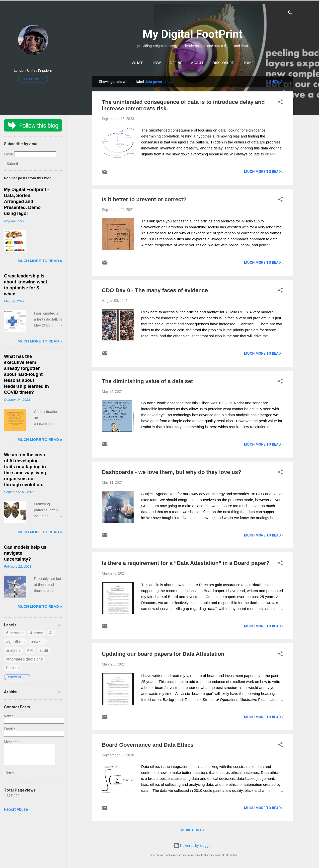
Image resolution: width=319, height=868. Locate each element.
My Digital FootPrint (193, 34)
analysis (13, 650)
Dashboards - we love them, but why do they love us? (172, 472)
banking (13, 668)
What (137, 63)
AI (51, 633)
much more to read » (264, 172)
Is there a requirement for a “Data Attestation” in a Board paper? (186, 563)
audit (44, 650)
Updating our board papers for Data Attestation (163, 654)
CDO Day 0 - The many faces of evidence (155, 290)
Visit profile (33, 79)
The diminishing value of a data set (148, 381)
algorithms (15, 642)
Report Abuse (16, 809)
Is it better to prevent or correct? (144, 199)
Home (248, 63)
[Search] (290, 14)
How (156, 63)
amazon (38, 642)
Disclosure (223, 63)
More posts (193, 830)
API (30, 650)
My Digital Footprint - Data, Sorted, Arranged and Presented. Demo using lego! (26, 201)
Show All (278, 82)
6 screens (15, 633)
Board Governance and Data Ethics (148, 745)
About (197, 63)
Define (176, 63)
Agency (36, 633)
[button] (280, 103)
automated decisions (25, 659)
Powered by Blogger (193, 846)
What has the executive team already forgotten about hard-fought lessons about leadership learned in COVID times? (26, 374)
